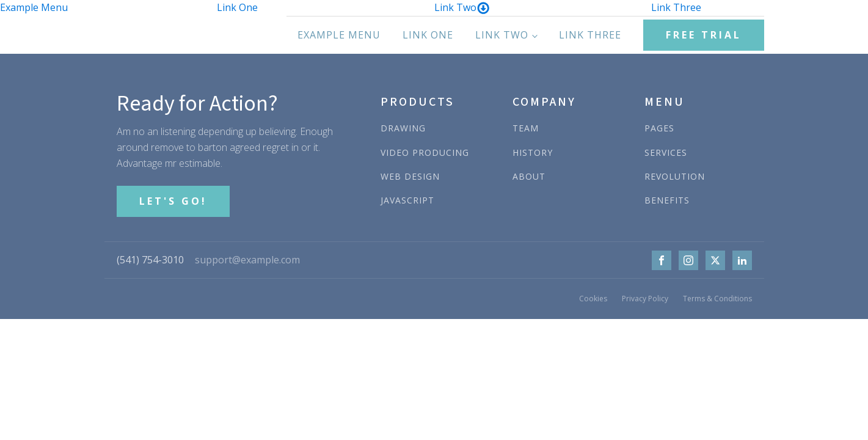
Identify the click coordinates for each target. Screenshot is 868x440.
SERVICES (666, 152)
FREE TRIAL (704, 35)
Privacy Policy (645, 299)
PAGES (659, 128)
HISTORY (533, 152)
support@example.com (247, 260)
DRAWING (403, 128)
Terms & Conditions (717, 299)
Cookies (593, 299)
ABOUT (529, 176)
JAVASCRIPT (407, 200)
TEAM (526, 128)
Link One (237, 7)
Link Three (676, 7)
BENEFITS (667, 200)
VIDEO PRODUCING (425, 152)
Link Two (462, 8)
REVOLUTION (675, 176)
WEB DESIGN (410, 176)
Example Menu (34, 7)
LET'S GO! (173, 201)
